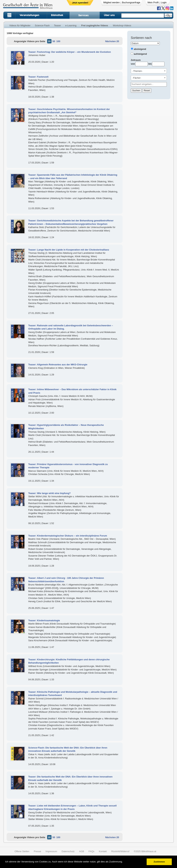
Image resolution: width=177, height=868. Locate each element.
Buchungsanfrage (131, 2)
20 (49, 41)
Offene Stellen (22, 851)
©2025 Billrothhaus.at (145, 851)
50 (54, 41)
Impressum (51, 851)
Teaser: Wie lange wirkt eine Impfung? (49, 493)
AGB (81, 851)
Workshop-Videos (122, 25)
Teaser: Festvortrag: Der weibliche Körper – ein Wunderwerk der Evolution (70, 52)
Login (164, 2)
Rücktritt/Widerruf (120, 851)
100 (58, 41)
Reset (147, 90)
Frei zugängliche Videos (95, 25)
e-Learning (71, 25)
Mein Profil (153, 2)
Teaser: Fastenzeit (38, 77)
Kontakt (103, 851)
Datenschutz (68, 851)
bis (150, 64)
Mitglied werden (112, 2)
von (133, 64)
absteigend (140, 49)
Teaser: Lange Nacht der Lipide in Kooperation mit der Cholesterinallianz (69, 250)
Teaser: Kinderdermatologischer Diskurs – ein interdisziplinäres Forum (68, 536)
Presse (37, 851)
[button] (124, 862)
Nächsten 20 (112, 41)
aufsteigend (140, 54)
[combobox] (149, 71)
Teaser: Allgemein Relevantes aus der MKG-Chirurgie (58, 365)
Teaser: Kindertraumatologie (44, 620)
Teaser (57, 25)
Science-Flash (42, 25)
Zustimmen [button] (159, 862)
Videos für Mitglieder (20, 25)
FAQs (92, 851)
